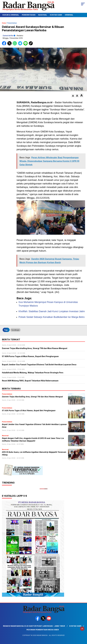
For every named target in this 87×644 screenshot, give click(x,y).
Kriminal (69, 15)
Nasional (43, 15)
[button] (73, 96)
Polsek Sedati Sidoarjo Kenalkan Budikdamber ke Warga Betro (52, 317)
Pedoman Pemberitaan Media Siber (43, 630)
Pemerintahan (29, 15)
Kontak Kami (56, 15)
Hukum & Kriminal (11, 15)
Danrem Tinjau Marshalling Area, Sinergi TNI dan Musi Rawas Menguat (32, 397)
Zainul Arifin (8, 36)
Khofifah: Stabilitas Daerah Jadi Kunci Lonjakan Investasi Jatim (52, 311)
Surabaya (15, 330)
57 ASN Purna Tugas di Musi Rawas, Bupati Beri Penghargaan (29, 411)
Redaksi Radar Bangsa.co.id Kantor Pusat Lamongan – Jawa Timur (34, 626)
